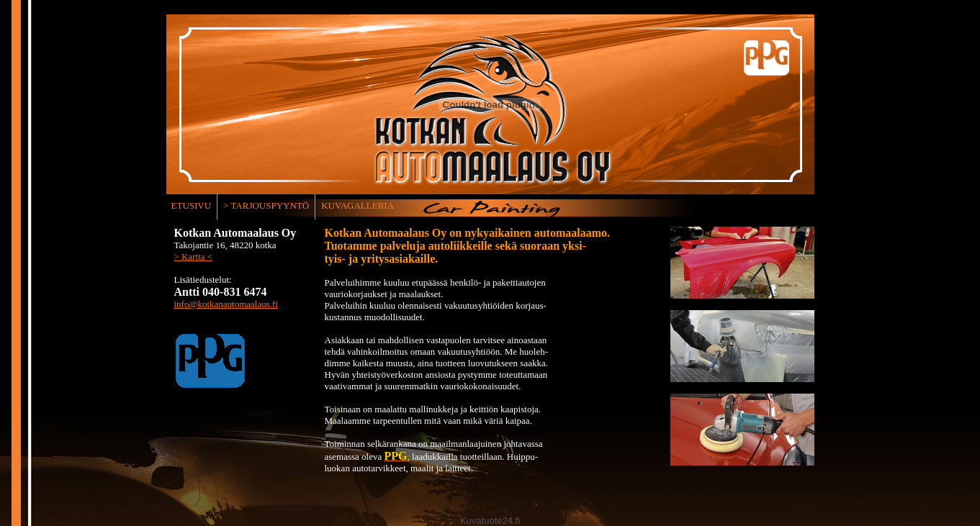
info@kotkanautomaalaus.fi (226, 304)
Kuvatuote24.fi (490, 521)
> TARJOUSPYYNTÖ (266, 205)
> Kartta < (194, 257)
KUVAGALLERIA (358, 205)
